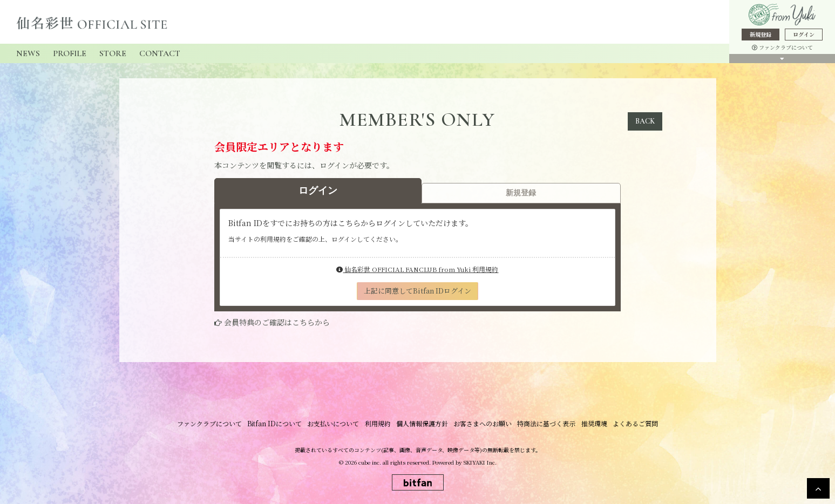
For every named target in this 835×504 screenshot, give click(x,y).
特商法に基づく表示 (546, 423)
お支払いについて (334, 423)
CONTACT (160, 53)
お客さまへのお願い (483, 423)
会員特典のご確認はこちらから (277, 322)
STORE (113, 53)
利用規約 (378, 423)
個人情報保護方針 (422, 423)
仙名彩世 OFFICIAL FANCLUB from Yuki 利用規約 (417, 269)
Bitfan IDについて (275, 423)
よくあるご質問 (635, 423)
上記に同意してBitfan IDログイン (417, 291)
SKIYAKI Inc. (480, 462)
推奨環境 (594, 423)
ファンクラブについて (782, 47)
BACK (645, 121)
